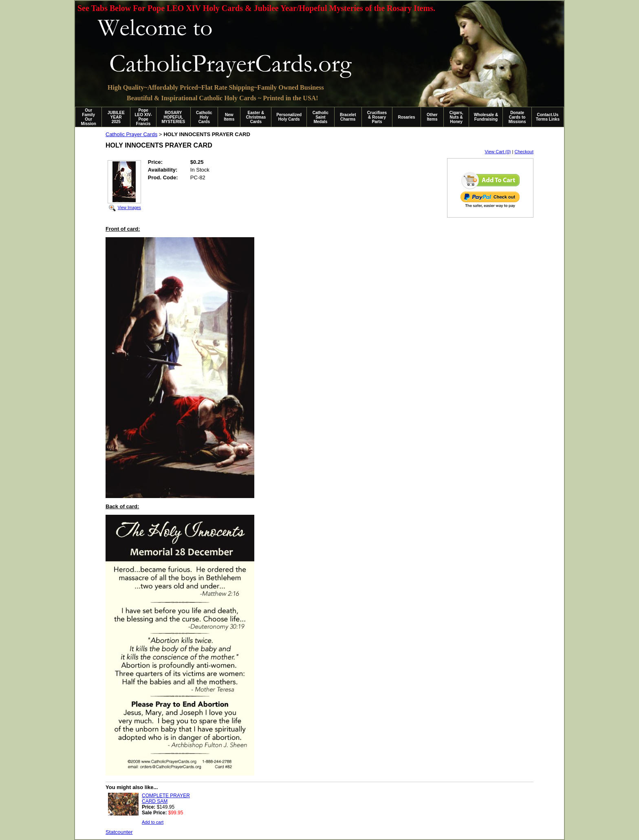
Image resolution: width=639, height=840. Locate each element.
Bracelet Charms (348, 117)
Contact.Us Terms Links (548, 117)
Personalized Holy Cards (289, 117)
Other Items (432, 117)
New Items (229, 117)
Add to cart (153, 822)
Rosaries (406, 117)
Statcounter (119, 832)
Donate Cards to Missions (517, 117)
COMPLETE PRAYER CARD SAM (166, 798)
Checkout (524, 152)
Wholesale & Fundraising (486, 117)
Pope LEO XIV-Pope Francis (143, 117)
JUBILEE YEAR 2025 (116, 117)
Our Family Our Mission (89, 117)
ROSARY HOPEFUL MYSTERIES (173, 117)
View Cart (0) (498, 152)
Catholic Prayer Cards (131, 134)
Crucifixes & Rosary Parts (377, 117)
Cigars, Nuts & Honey (456, 117)
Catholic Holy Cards (204, 117)
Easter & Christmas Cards (256, 117)
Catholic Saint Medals (321, 117)
